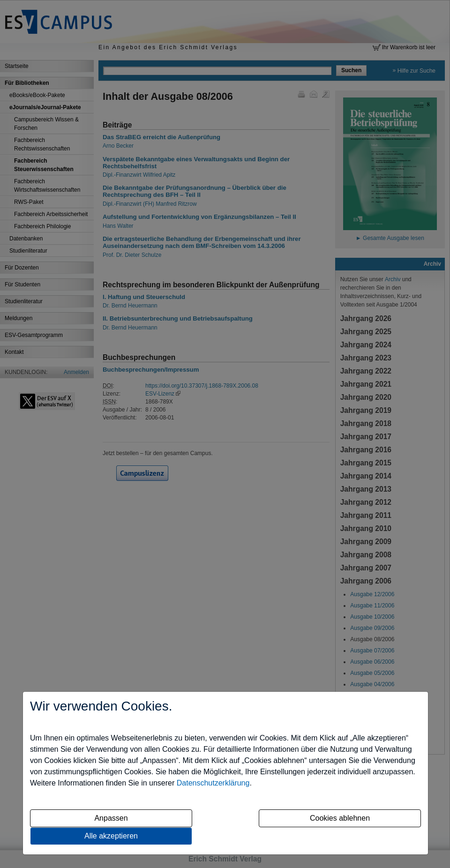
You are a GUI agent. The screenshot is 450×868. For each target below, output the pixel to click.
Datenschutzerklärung (213, 783)
